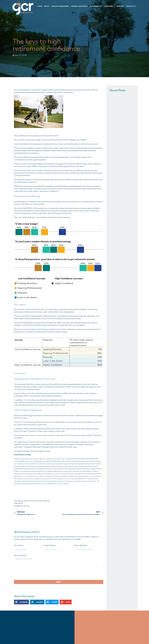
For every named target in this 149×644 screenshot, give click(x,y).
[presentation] (30, 573)
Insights (120, 6)
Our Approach (96, 6)
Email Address (50, 545)
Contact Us (131, 6)
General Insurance (79, 6)
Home (40, 6)
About (47, 6)
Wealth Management (60, 6)
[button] (21, 602)
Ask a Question (20, 555)
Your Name (19, 545)
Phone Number (81, 545)
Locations (110, 6)
